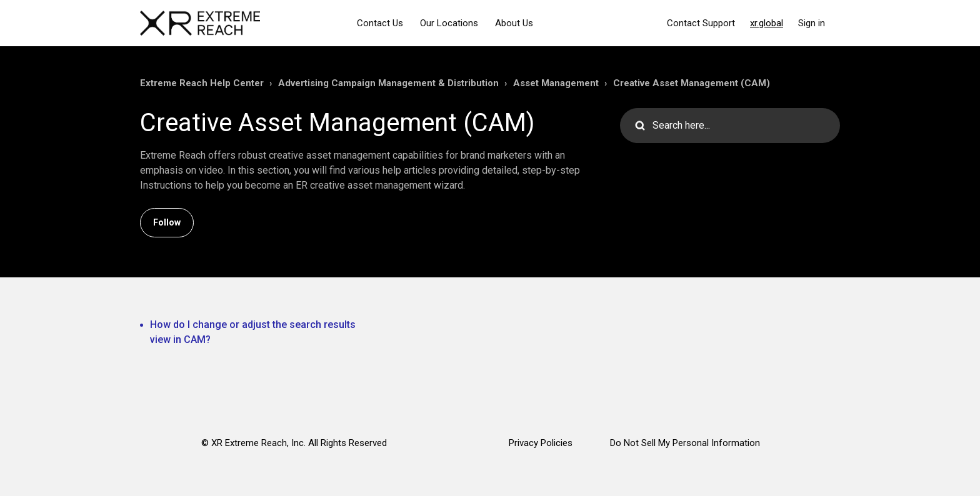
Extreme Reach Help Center (202, 83)
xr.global (767, 23)
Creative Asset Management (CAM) (692, 83)
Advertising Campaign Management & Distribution (388, 83)
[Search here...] (730, 126)
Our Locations (449, 23)
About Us (514, 23)
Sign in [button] (812, 23)
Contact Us (380, 23)
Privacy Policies (541, 443)
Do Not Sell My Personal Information (685, 443)
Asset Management (556, 83)
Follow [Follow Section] (167, 222)
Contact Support (701, 23)
